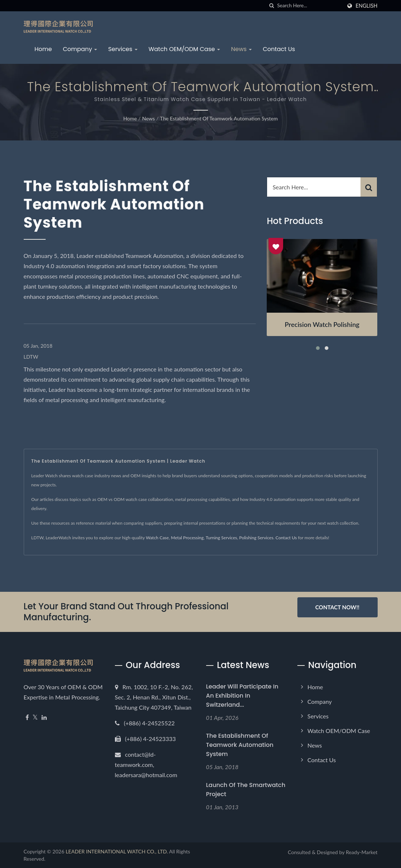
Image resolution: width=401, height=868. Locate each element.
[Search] (309, 6)
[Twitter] (35, 717)
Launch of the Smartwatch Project (246, 790)
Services (123, 49)
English (366, 6)
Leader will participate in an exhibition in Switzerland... (242, 696)
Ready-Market (362, 852)
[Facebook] (27, 717)
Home (43, 49)
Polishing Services (257, 538)
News (241, 49)
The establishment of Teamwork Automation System (219, 118)
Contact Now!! (337, 607)
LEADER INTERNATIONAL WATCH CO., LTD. (117, 851)
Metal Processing (187, 538)
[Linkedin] (44, 717)
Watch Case (157, 538)
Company (80, 49)
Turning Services (221, 538)
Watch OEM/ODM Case (184, 49)
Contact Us (279, 49)
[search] (271, 6)
